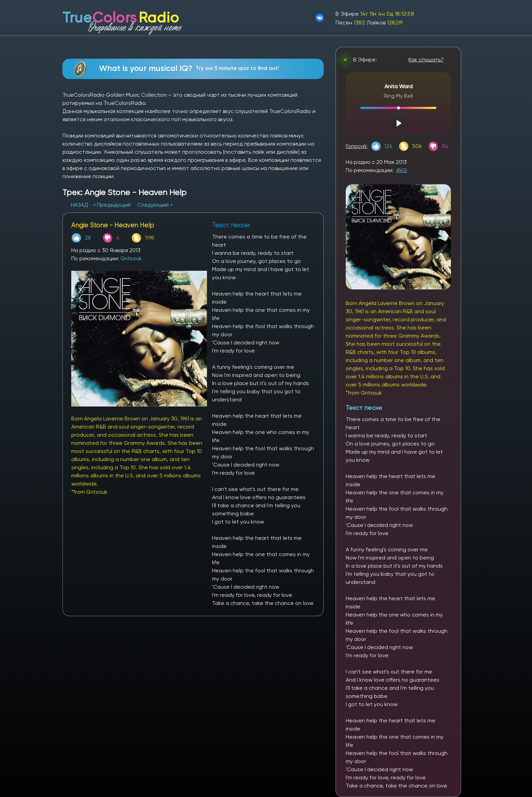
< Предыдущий (112, 205)
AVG (402, 170)
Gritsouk (131, 258)
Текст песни (364, 408)
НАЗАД (80, 205)
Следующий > (155, 205)
